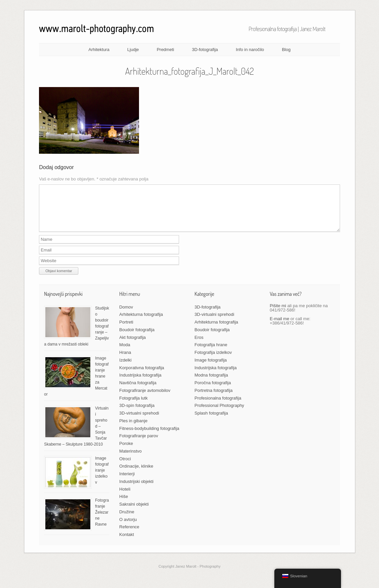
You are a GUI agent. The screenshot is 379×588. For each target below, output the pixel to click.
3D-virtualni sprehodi (139, 421)
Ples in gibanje (133, 429)
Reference (129, 535)
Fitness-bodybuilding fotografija (149, 436)
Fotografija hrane (211, 353)
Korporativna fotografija (142, 376)
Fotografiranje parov (139, 444)
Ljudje (133, 50)
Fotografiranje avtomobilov (145, 398)
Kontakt (127, 542)
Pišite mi (278, 314)
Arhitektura (99, 50)
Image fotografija (211, 368)
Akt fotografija (133, 345)
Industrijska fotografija (140, 383)
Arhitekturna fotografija (141, 322)
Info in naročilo (250, 50)
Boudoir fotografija (137, 338)
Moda (125, 353)
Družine (127, 520)
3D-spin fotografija (137, 413)
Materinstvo (130, 459)
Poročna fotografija (213, 391)
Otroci (125, 467)
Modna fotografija (211, 383)
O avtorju (128, 527)
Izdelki (125, 368)
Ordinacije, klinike (136, 474)
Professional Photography (219, 413)
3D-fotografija (205, 50)
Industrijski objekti (136, 489)
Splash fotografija (211, 421)
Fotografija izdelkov (213, 360)
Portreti (126, 330)
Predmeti (165, 50)
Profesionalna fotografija (218, 406)
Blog (286, 50)
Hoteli (125, 497)
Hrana (125, 360)
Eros (199, 345)
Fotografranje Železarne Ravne (102, 520)
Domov (126, 315)
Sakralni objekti (134, 512)
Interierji (127, 482)
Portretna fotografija (214, 398)
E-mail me (279, 327)
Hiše (124, 504)
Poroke (126, 451)
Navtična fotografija (138, 391)
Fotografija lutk (133, 406)
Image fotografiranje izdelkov (102, 478)
